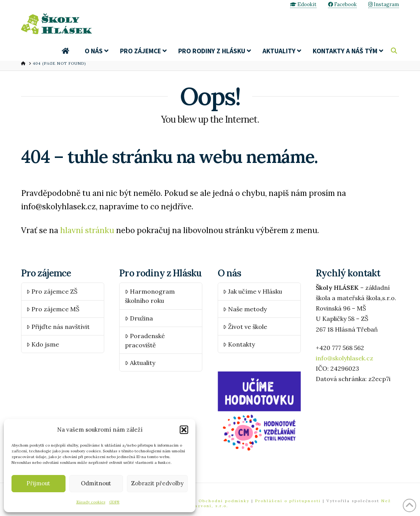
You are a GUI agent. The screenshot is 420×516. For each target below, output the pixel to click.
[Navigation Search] (395, 51)
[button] (184, 430)
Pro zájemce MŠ (53, 309)
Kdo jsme (43, 344)
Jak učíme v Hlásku (253, 291)
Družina (139, 318)
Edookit (303, 4)
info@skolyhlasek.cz (345, 358)
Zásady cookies (91, 502)
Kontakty (239, 344)
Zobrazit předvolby (157, 483)
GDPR (114, 502)
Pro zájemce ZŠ (52, 291)
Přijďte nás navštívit (58, 327)
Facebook (342, 4)
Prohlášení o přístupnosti (288, 501)
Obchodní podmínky (225, 501)
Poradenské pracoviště (145, 340)
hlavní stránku (87, 231)
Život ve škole (245, 327)
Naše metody (245, 309)
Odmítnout (96, 483)
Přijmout (38, 483)
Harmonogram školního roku (150, 296)
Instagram (384, 4)
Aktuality (140, 363)
